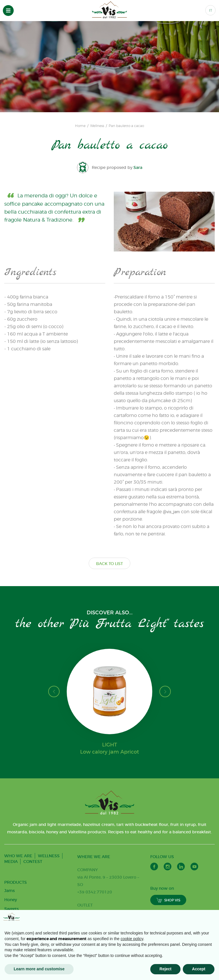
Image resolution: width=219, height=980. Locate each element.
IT (211, 10)
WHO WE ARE (18, 856)
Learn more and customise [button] (39, 969)
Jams (10, 891)
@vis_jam (171, 512)
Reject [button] (165, 969)
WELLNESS (49, 856)
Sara (138, 167)
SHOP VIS (168, 900)
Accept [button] (199, 969)
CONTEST (33, 862)
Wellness (97, 126)
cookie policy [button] (132, 939)
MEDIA (11, 862)
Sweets (12, 909)
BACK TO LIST (109, 564)
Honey (11, 900)
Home (80, 126)
